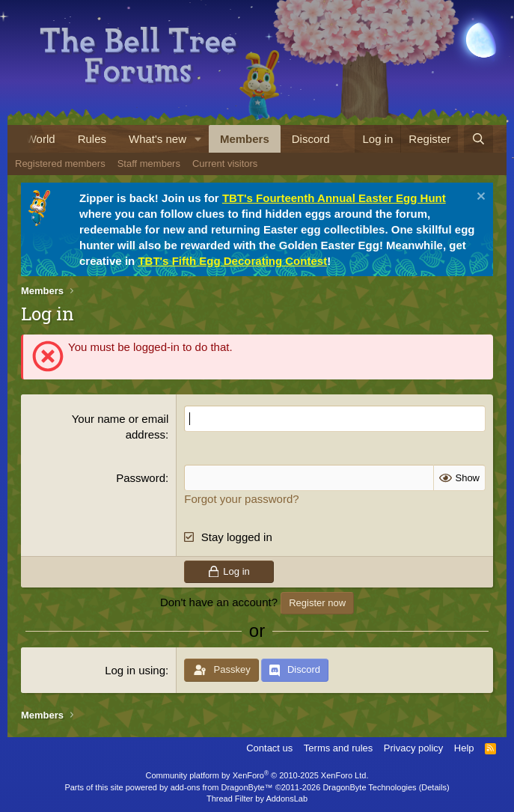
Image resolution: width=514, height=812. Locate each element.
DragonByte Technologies (369, 787)
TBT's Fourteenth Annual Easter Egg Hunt (334, 198)
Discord (311, 139)
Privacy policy (413, 748)
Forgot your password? (241, 499)
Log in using (135, 670)
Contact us (269, 748)
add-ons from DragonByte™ (222, 787)
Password (141, 478)
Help (464, 748)
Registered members (60, 164)
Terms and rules (338, 748)
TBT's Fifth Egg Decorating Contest (232, 261)
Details (434, 787)
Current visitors (225, 164)
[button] (198, 139)
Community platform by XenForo (257, 775)
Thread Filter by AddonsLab (257, 799)
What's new (157, 139)
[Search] (478, 139)
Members (245, 139)
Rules (92, 139)
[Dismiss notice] (479, 198)
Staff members (149, 164)
